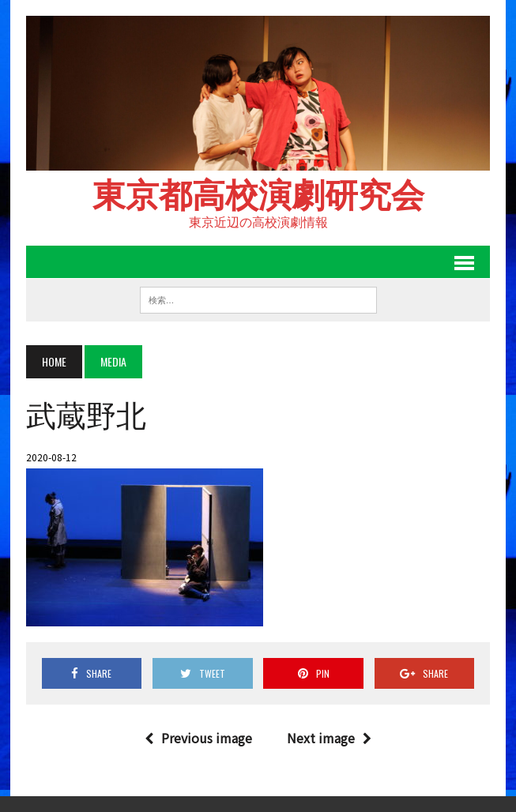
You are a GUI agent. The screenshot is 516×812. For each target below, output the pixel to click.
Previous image (198, 738)
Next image (329, 738)
